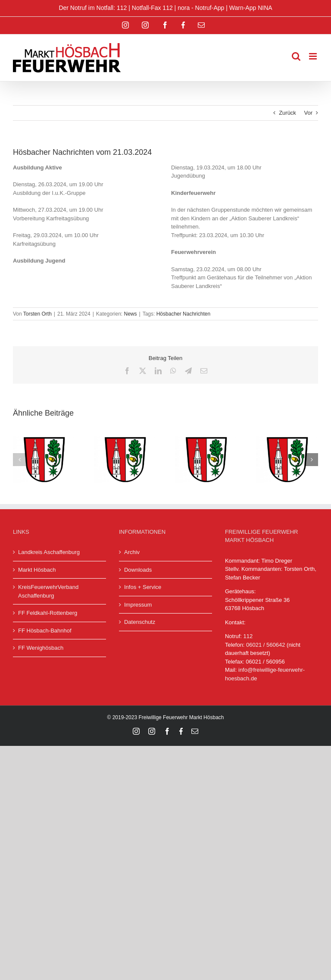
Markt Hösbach (37, 570)
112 (248, 636)
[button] (19, 460)
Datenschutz (140, 622)
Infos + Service (143, 587)
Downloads (138, 570)
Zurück (287, 113)
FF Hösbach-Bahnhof (45, 631)
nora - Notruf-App (201, 8)
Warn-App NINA (251, 8)
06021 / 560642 (265, 645)
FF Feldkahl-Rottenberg (48, 613)
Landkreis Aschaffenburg (49, 552)
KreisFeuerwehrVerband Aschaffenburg (48, 591)
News (131, 314)
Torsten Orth (37, 314)
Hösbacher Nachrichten (183, 314)
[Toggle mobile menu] (314, 56)
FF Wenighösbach (41, 648)
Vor (308, 113)
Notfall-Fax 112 (152, 8)
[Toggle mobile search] (296, 56)
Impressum (138, 605)
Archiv (132, 552)
